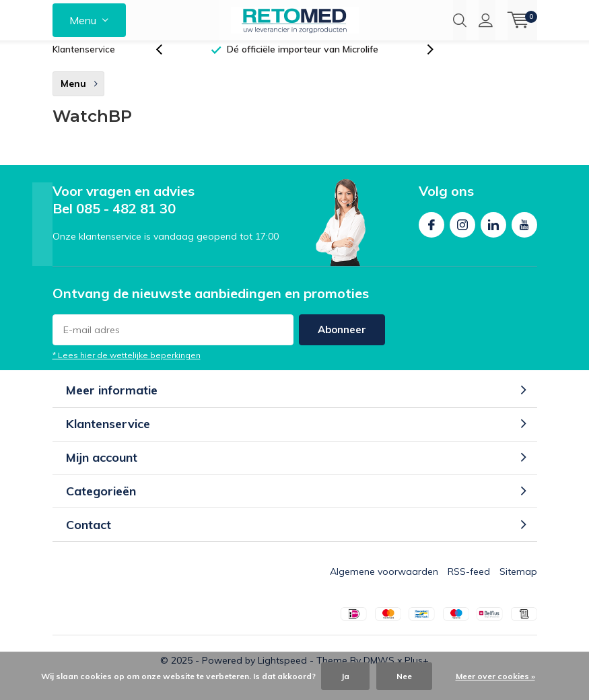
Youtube (524, 236)
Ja (345, 676)
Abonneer (342, 344)
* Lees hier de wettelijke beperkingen (127, 369)
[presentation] (166, 64)
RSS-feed (469, 586)
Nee (404, 676)
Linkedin (493, 236)
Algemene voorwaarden (384, 586)
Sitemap (518, 586)
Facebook (431, 236)
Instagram (462, 236)
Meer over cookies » (495, 676)
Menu (83, 20)
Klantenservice (84, 63)
